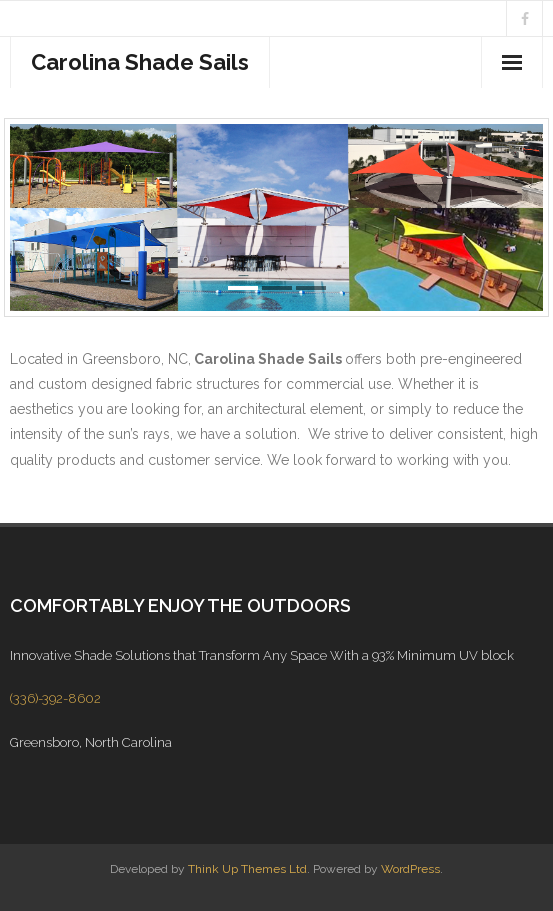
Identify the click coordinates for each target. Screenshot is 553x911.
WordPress (410, 869)
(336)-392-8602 (55, 698)
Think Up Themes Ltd (247, 869)
